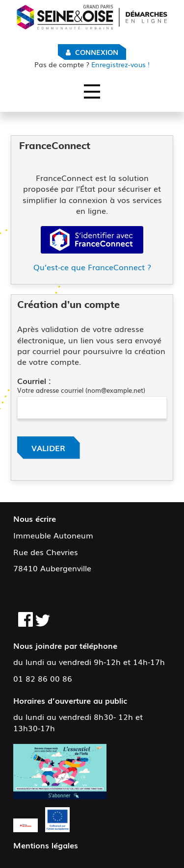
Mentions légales (46, 845)
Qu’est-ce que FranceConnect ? (92, 267)
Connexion (97, 52)
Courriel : (34, 381)
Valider (48, 448)
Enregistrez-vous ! (92, 64)
